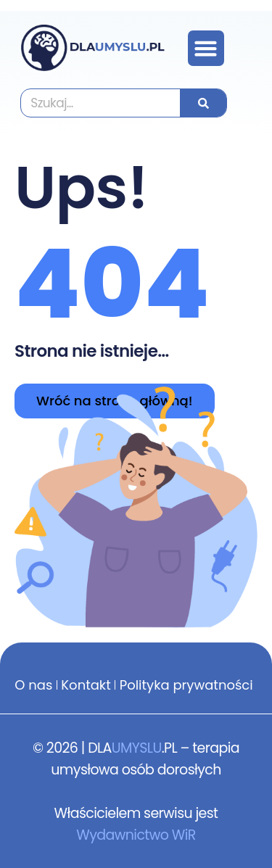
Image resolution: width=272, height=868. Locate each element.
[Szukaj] (203, 103)
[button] (206, 49)
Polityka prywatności (186, 685)
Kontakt (86, 685)
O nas (33, 685)
